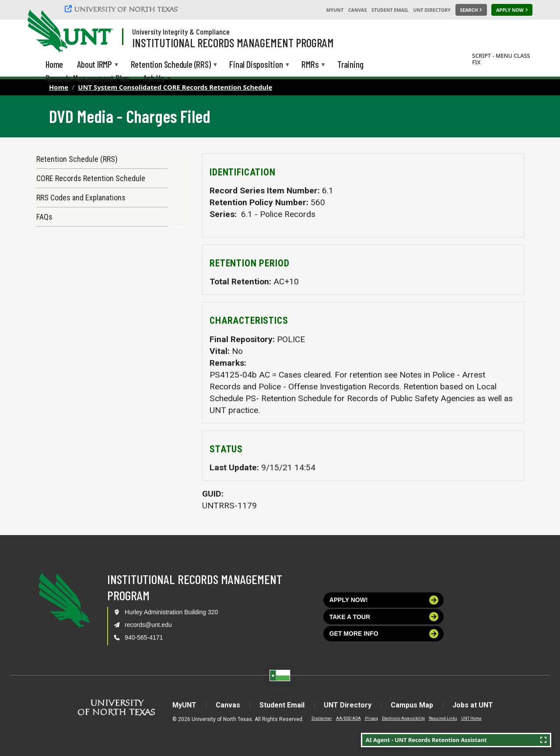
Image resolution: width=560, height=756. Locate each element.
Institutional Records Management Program (233, 42)
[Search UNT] (471, 10)
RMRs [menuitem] (310, 65)
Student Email (390, 10)
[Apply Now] (512, 10)
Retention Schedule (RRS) (77, 159)
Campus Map (412, 705)
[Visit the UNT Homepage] (100, 31)
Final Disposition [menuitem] (256, 65)
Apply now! (384, 600)
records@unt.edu (148, 625)
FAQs (44, 217)
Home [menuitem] (54, 64)
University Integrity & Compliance (181, 31)
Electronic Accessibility (403, 718)
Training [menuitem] (350, 64)
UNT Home (471, 718)
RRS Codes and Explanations (81, 198)
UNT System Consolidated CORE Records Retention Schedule (175, 87)
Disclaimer (322, 718)
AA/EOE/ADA (348, 718)
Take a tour (384, 617)
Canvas (358, 10)
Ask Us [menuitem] (154, 79)
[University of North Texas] (123, 9)
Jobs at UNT (473, 705)
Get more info (384, 634)
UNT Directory (432, 10)
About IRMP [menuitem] (94, 65)
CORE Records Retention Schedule (91, 178)
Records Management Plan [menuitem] (87, 78)
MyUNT (335, 10)
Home (59, 87)
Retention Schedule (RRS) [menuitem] (171, 65)
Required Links (443, 718)
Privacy (371, 718)
